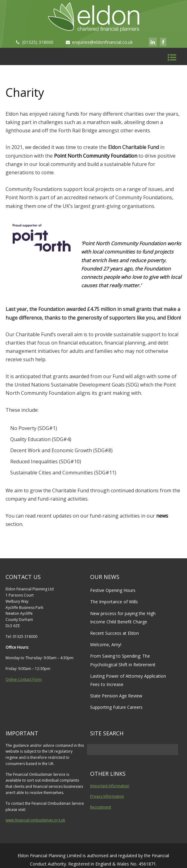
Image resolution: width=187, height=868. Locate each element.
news (162, 516)
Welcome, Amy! (106, 645)
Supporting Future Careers (116, 707)
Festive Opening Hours (113, 590)
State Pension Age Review (116, 696)
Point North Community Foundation (96, 156)
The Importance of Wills (114, 602)
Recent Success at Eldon (114, 633)
